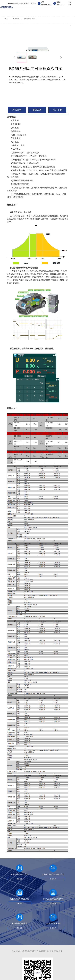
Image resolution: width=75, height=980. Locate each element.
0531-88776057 (61, 3)
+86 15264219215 (46, 3)
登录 (70, 2)
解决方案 (37, 110)
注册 (70, 5)
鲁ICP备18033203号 (55, 951)
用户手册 (57, 110)
